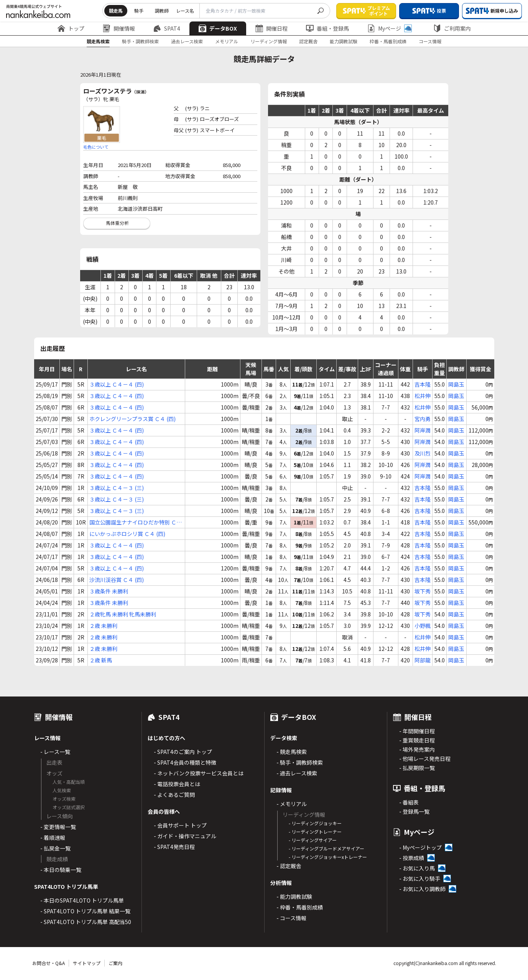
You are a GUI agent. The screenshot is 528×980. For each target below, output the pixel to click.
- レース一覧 (55, 752)
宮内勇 (423, 419)
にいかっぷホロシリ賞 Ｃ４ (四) (127, 534)
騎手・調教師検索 (140, 41)
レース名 (185, 11)
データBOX (218, 28)
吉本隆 (423, 384)
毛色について (96, 147)
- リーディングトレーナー (315, 832)
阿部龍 (423, 660)
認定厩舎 (308, 41)
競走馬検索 (98, 41)
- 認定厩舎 (289, 866)
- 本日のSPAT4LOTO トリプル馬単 (82, 900)
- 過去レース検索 (297, 773)
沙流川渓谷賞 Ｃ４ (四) (117, 580)
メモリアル (227, 41)
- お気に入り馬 (417, 868)
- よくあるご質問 (174, 795)
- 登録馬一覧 (414, 811)
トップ (71, 28)
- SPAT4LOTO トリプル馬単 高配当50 (86, 922)
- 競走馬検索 (292, 752)
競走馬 (116, 11)
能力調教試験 (344, 41)
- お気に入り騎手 (420, 878)
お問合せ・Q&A (49, 963)
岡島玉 (456, 384)
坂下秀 (423, 591)
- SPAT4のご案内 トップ (183, 752)
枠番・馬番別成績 (388, 41)
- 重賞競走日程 (417, 740)
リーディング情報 (269, 41)
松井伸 (423, 396)
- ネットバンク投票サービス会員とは (199, 773)
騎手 (139, 11)
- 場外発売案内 (417, 749)
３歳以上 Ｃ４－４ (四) (117, 384)
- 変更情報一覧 (58, 827)
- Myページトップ (420, 847)
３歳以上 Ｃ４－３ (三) (117, 488)
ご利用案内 (452, 28)
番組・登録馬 (327, 28)
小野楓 (423, 626)
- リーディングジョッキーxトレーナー (328, 857)
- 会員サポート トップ (180, 825)
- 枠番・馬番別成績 (300, 907)
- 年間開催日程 (417, 731)
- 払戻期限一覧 (417, 768)
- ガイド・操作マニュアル (185, 836)
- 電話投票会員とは (177, 784)
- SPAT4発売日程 (174, 847)
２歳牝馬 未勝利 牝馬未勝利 (123, 614)
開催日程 (271, 28)
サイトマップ (87, 963)
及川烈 (423, 453)
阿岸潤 (423, 430)
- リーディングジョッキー (315, 823)
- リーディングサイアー (313, 840)
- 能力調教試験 (294, 896)
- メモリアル (292, 804)
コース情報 (430, 41)
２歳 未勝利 (103, 626)
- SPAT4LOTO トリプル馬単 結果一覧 (85, 911)
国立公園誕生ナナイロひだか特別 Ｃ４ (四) (136, 522)
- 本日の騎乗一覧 (61, 870)
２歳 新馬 (101, 660)
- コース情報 (291, 918)
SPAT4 (167, 28)
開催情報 (119, 28)
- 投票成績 (412, 858)
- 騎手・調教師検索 (300, 762)
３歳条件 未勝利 (109, 591)
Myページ (390, 28)
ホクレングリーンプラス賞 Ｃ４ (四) (132, 419)
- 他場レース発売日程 (425, 759)
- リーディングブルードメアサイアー (327, 848)
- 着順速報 (53, 837)
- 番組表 (409, 802)
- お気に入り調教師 (422, 889)
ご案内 (115, 963)
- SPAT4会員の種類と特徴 (185, 762)
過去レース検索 (187, 41)
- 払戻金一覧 (55, 848)
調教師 (162, 11)
